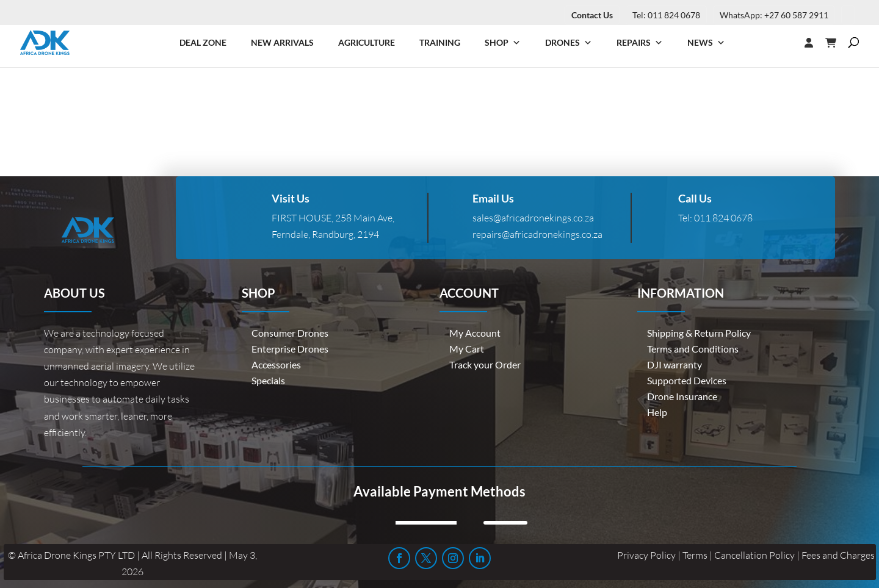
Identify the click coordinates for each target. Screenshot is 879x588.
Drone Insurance (682, 396)
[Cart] (837, 43)
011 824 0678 (723, 218)
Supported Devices (687, 380)
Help (657, 412)
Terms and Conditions (693, 349)
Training (440, 42)
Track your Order (485, 364)
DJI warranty (675, 364)
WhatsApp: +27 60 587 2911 (774, 15)
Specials (268, 380)
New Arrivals (282, 42)
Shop (503, 43)
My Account (475, 333)
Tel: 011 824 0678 (666, 15)
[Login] (784, 43)
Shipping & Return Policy (699, 333)
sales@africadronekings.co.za (533, 218)
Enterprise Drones (290, 349)
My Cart (467, 349)
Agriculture (367, 42)
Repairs (640, 43)
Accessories (276, 364)
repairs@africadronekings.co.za (537, 234)
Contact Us (592, 15)
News (706, 43)
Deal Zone (203, 42)
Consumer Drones (290, 333)
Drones (569, 43)
